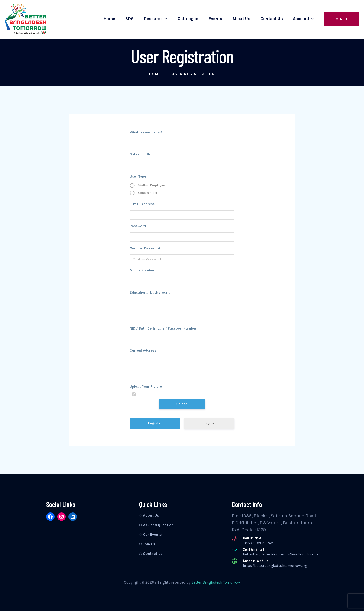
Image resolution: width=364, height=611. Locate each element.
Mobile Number (142, 270)
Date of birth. (140, 154)
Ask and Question (158, 525)
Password (138, 226)
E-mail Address (142, 204)
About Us (241, 19)
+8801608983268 (258, 543)
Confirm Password (145, 248)
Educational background (150, 292)
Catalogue (188, 19)
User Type (138, 176)
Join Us (342, 19)
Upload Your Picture (146, 386)
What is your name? (146, 132)
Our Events (152, 534)
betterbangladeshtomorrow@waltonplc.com (280, 554)
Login (209, 423)
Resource (153, 19)
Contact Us (272, 19)
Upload (182, 404)
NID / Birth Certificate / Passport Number (163, 328)
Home (109, 19)
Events (215, 19)
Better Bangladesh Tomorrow (216, 582)
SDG (130, 19)
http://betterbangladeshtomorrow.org (275, 566)
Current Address (143, 350)
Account (301, 19)
